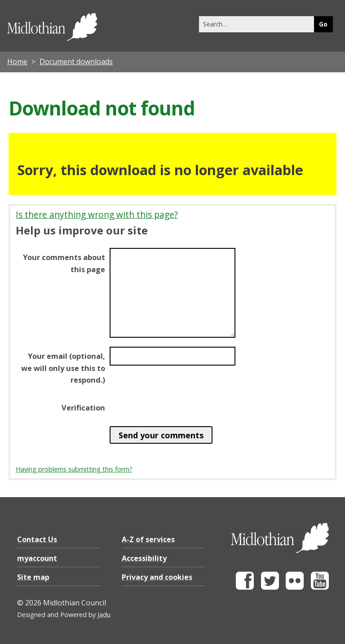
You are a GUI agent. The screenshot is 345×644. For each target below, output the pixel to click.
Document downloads (76, 62)
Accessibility (144, 558)
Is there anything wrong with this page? (97, 214)
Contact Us (37, 539)
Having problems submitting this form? (74, 469)
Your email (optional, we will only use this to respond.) (63, 368)
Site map (33, 577)
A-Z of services (148, 539)
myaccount (37, 558)
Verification (83, 408)
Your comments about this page (64, 263)
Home (17, 62)
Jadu (104, 615)
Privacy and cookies (157, 577)
